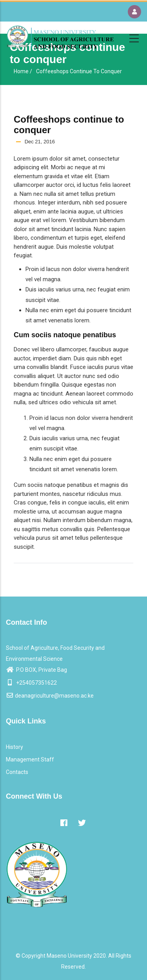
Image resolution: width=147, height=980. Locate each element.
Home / (23, 71)
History (15, 747)
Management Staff (30, 759)
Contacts (17, 772)
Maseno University (69, 956)
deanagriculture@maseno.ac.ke (50, 696)
